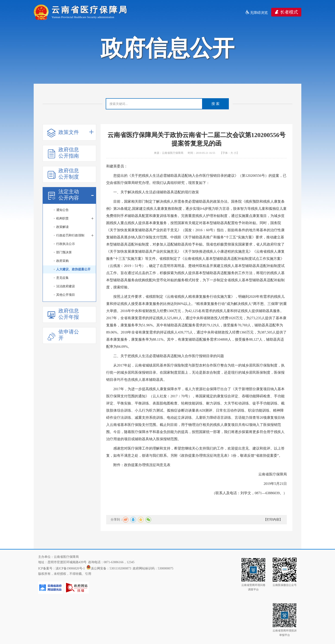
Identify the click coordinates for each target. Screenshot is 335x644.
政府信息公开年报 (63, 314)
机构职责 (75, 219)
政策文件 (70, 132)
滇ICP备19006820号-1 (70, 568)
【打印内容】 (273, 520)
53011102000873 (120, 568)
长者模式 (286, 12)
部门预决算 (64, 252)
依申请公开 (63, 335)
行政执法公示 (66, 244)
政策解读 (62, 227)
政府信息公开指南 (63, 153)
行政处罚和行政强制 (75, 236)
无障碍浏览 (256, 13)
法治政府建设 (66, 286)
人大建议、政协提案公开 (73, 269)
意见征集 (62, 278)
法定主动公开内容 (70, 195)
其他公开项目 (66, 295)
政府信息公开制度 (63, 174)
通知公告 (62, 210)
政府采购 (62, 261)
